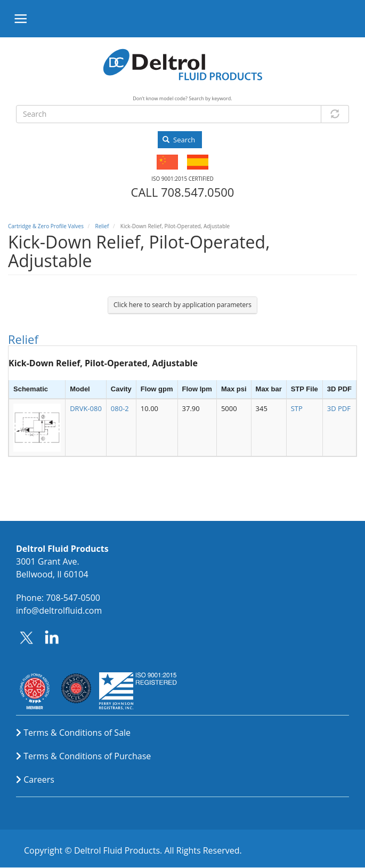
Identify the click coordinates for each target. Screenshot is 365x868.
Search (179, 140)
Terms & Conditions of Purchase (87, 756)
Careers (39, 779)
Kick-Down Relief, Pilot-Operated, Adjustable (103, 363)
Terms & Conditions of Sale (77, 733)
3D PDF (339, 408)
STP (297, 408)
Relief (102, 226)
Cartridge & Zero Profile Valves (46, 226)
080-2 (120, 408)
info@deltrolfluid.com (59, 610)
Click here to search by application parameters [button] (182, 305)
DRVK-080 (86, 408)
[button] (37, 427)
